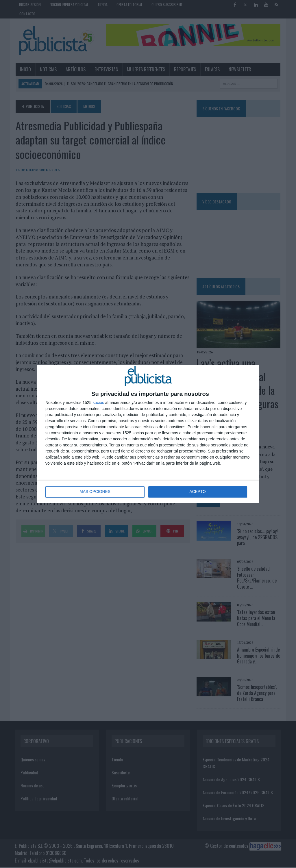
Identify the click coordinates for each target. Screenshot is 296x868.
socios (98, 403)
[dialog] (148, 434)
